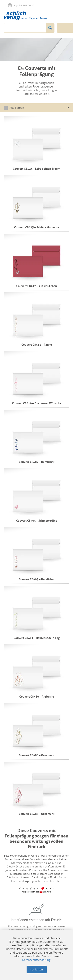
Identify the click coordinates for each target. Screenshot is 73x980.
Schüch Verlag (25, 16)
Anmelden (57, 6)
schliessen (37, 970)
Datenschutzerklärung (36, 960)
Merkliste (49, 6)
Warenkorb (65, 5)
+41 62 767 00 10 (21, 5)
